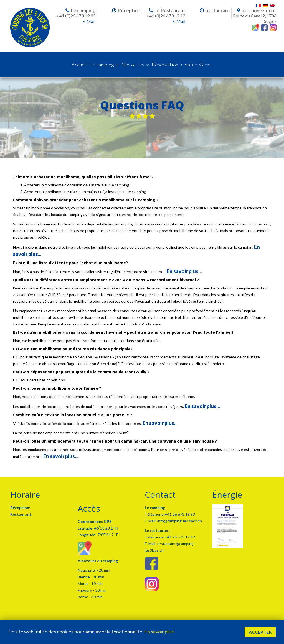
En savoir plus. (159, 632)
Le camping (102, 65)
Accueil (79, 65)
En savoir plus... (184, 271)
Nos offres (133, 65)
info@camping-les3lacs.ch (179, 521)
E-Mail (89, 21)
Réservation (165, 65)
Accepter (260, 632)
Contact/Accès (197, 65)
